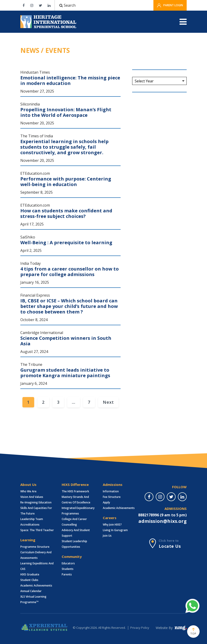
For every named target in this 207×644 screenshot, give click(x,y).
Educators (68, 563)
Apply (106, 502)
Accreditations (30, 525)
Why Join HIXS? (112, 525)
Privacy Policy (140, 628)
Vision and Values (32, 497)
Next (108, 402)
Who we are (28, 491)
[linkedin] (182, 497)
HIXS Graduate (30, 574)
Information (111, 491)
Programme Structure (35, 547)
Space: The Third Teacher (37, 530)
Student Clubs (29, 580)
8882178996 (149, 515)
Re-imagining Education (36, 502)
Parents (67, 574)
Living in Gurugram (115, 530)
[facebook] (149, 497)
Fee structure (112, 497)
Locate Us (170, 546)
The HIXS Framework (75, 491)
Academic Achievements (36, 585)
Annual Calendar (31, 591)
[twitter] (171, 497)
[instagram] (160, 497)
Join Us (107, 536)
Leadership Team (32, 519)
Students (68, 569)
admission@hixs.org (163, 521)
